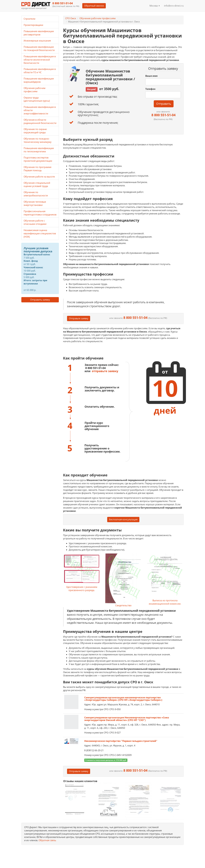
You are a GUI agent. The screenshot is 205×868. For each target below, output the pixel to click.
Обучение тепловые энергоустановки (35, 203)
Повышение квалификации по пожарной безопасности (39, 49)
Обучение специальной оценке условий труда (37, 184)
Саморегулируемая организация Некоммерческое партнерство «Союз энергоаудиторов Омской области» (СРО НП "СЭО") (127, 719)
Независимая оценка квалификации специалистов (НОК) (40, 233)
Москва (155, 6)
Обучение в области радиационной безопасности (40, 121)
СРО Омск (71, 18)
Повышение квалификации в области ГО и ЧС (40, 71)
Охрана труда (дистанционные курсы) (37, 99)
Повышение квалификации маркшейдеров (39, 80)
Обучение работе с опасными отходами (35, 222)
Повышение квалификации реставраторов (39, 33)
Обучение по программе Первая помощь (38, 169)
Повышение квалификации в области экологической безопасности (40, 60)
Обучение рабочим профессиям (98, 18)
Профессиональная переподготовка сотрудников (40, 213)
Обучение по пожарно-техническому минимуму (38, 140)
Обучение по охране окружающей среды (35, 131)
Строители (29, 19)
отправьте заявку (105, 371)
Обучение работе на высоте (39, 177)
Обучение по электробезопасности (36, 194)
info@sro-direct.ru (174, 6)
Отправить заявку (40, 300)
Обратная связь (47, 840)
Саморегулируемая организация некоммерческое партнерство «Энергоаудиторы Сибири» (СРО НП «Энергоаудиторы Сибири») (123, 699)
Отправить (164, 104)
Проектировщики (33, 25)
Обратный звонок (94, 6)
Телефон (150, 89)
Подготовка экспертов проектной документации (38, 159)
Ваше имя (151, 76)
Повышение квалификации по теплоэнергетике (39, 150)
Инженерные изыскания (37, 41)
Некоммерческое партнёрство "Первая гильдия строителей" (121, 741)
